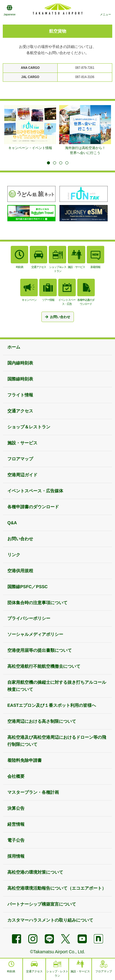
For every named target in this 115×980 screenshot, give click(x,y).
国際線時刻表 (20, 379)
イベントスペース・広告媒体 (35, 491)
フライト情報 (20, 395)
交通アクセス (20, 411)
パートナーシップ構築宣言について (42, 904)
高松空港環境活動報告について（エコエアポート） (57, 888)
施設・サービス (22, 443)
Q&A (12, 523)
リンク (14, 555)
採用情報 (16, 856)
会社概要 (16, 776)
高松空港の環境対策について (35, 872)
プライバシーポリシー (29, 618)
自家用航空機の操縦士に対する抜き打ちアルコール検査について (57, 686)
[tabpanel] (30, 128)
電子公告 (16, 840)
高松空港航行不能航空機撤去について (44, 666)
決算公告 (16, 808)
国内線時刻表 (20, 363)
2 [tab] (55, 163)
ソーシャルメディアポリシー (35, 634)
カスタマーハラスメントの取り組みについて (50, 920)
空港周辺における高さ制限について (42, 721)
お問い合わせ (20, 539)
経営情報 (16, 824)
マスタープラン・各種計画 (33, 792)
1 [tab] (48, 163)
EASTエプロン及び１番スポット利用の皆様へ (52, 705)
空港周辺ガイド (22, 475)
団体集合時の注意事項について (37, 603)
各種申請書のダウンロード (33, 507)
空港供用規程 (20, 571)
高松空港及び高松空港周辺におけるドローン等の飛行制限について (57, 741)
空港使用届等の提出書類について (40, 650)
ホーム (14, 347)
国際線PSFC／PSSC (27, 587)
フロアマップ (20, 459)
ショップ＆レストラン (29, 427)
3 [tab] (61, 163)
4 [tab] (67, 163)
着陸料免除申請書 (25, 760)
